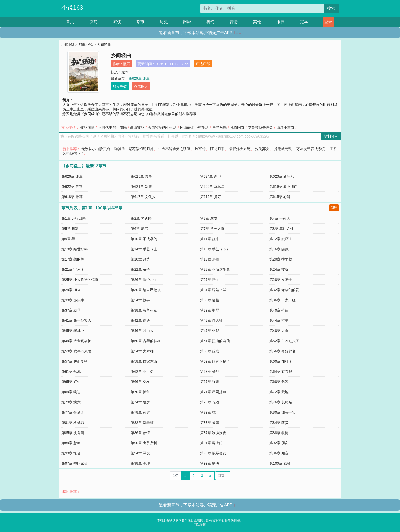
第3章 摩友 (209, 218)
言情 (234, 22)
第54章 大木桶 (142, 351)
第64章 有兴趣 (281, 372)
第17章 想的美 (73, 259)
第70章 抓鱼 (140, 392)
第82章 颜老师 (142, 423)
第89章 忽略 (71, 443)
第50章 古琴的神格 (146, 341)
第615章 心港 (280, 197)
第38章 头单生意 (144, 310)
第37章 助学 (71, 310)
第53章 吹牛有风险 (76, 351)
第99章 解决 (210, 463)
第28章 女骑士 (281, 280)
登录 (328, 22)
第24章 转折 (279, 269)
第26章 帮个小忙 (144, 280)
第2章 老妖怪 (141, 218)
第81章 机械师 (73, 423)
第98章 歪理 (140, 463)
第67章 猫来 (210, 382)
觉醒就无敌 (283, 149)
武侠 (117, 22)
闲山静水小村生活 (194, 127)
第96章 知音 (279, 453)
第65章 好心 (71, 382)
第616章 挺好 (211, 197)
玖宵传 (200, 149)
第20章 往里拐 (281, 259)
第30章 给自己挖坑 (146, 290)
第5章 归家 (70, 229)
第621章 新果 (141, 187)
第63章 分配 (210, 372)
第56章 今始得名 (283, 351)
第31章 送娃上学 (213, 290)
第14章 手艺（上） (146, 249)
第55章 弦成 (210, 351)
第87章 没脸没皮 (213, 433)
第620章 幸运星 (212, 187)
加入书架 (120, 86)
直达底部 (203, 64)
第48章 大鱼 (279, 331)
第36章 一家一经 (283, 300)
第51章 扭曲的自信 (215, 341)
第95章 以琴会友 (213, 453)
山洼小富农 (285, 127)
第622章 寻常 (72, 187)
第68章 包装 (279, 382)
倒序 (334, 208)
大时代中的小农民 (112, 127)
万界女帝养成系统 (311, 149)
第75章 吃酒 (210, 402)
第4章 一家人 (280, 218)
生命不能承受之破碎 (174, 149)
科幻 (210, 22)
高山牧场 (137, 127)
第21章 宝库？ (73, 269)
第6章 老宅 (139, 229)
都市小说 (85, 45)
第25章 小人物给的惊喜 (80, 280)
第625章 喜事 (141, 176)
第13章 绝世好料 (75, 249)
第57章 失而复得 (75, 361)
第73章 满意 (71, 402)
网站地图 (200, 525)
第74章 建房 (140, 402)
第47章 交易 (210, 331)
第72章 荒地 (279, 392)
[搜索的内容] (262, 8)
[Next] (210, 476)
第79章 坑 (208, 412)
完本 (304, 22)
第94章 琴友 (140, 453)
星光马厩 (219, 127)
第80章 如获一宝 (283, 412)
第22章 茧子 (140, 269)
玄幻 (94, 22)
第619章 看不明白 (284, 187)
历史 (164, 22)
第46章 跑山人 (142, 331)
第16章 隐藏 (279, 249)
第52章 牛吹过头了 (284, 341)
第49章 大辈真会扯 (76, 341)
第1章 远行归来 (74, 218)
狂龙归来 (217, 149)
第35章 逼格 (210, 300)
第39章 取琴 (210, 310)
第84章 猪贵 (279, 423)
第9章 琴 (68, 239)
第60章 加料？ (281, 361)
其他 (257, 22)
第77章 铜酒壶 (73, 412)
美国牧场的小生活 (162, 127)
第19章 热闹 (210, 259)
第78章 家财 (140, 412)
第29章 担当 (71, 290)
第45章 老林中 (73, 331)
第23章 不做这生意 (215, 269)
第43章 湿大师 (211, 320)
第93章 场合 (71, 453)
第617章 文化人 (143, 197)
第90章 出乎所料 (144, 443)
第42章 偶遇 (140, 320)
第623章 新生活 (282, 176)
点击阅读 (141, 86)
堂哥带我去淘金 (260, 127)
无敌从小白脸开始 (96, 149)
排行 (280, 22)
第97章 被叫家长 (75, 463)
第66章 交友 (140, 382)
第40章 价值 (279, 310)
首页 (70, 22)
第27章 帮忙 (210, 280)
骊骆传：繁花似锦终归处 (134, 149)
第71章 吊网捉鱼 (213, 392)
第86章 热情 (140, 433)
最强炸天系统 (240, 149)
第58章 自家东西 (144, 361)
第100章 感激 (280, 463)
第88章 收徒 (279, 433)
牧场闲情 (87, 127)
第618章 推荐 (72, 197)
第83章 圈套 (210, 423)
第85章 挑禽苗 (73, 433)
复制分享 (331, 136)
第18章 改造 (140, 259)
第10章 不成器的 (144, 239)
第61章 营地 (71, 372)
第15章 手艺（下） (215, 249)
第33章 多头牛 (73, 300)
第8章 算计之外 (282, 229)
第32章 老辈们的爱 (284, 290)
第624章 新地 (211, 176)
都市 (140, 22)
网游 (187, 22)
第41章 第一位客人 (76, 320)
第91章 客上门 (211, 443)
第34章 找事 (140, 300)
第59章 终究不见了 (215, 361)
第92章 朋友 (279, 443)
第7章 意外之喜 (212, 229)
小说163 (72, 8)
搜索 (331, 8)
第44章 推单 (279, 320)
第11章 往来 (210, 239)
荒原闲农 (237, 127)
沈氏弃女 (262, 149)
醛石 (127, 64)
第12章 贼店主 (281, 239)
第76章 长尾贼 (281, 402)
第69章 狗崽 (71, 392)
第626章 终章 (139, 78)
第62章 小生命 (142, 372)
